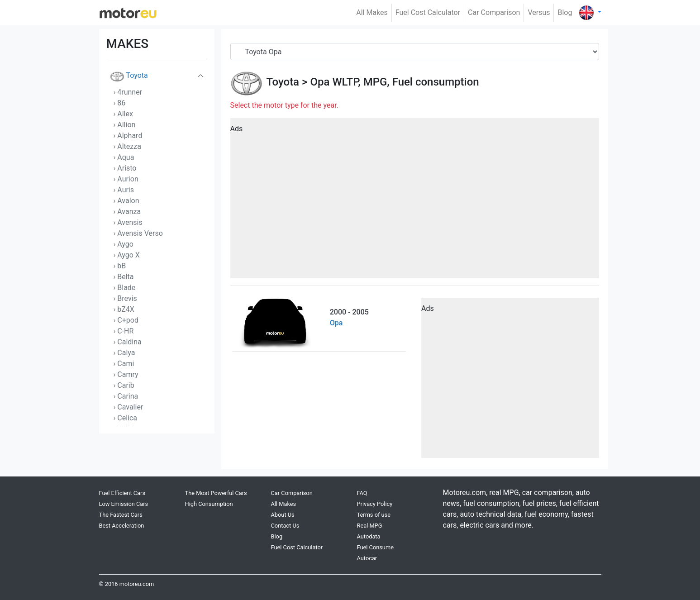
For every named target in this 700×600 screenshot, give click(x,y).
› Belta (124, 277)
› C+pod (126, 320)
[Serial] (415, 52)
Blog (565, 12)
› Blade (125, 288)
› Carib (124, 385)
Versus (539, 12)
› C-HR (124, 331)
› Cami (124, 364)
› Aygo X (127, 255)
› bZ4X (124, 309)
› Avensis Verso (138, 233)
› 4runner (128, 92)
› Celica (126, 418)
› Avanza (127, 212)
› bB (120, 266)
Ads (237, 129)
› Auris (124, 190)
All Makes (372, 12)
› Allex (123, 114)
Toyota (129, 77)
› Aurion (126, 179)
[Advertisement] (415, 201)
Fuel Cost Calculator (428, 12)
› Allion (125, 125)
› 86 (120, 103)
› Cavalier (129, 407)
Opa (320, 82)
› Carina (126, 396)
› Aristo (125, 168)
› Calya (124, 353)
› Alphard (128, 136)
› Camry (126, 374)
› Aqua (124, 157)
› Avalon (126, 201)
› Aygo (124, 244)
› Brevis (125, 298)
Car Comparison (494, 12)
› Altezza (127, 146)
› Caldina (128, 342)
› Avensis (128, 222)
